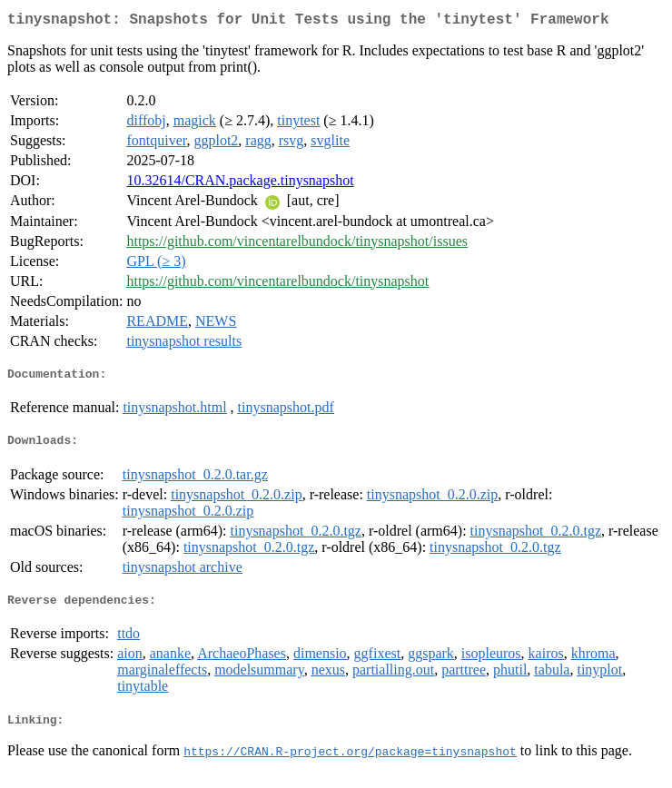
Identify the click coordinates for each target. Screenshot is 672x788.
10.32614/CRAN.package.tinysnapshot (240, 184)
